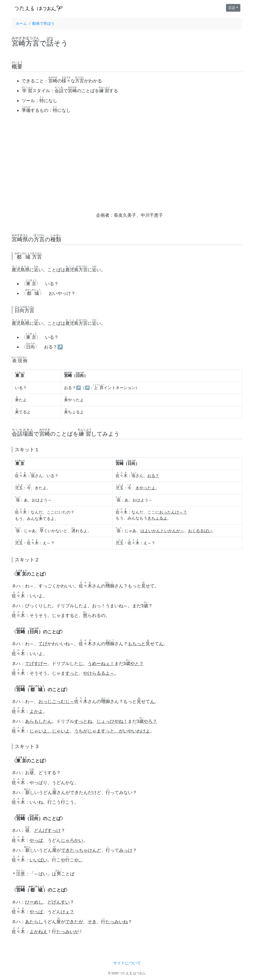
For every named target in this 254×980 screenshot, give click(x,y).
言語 (232, 8)
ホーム (21, 24)
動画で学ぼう (43, 24)
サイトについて (127, 963)
